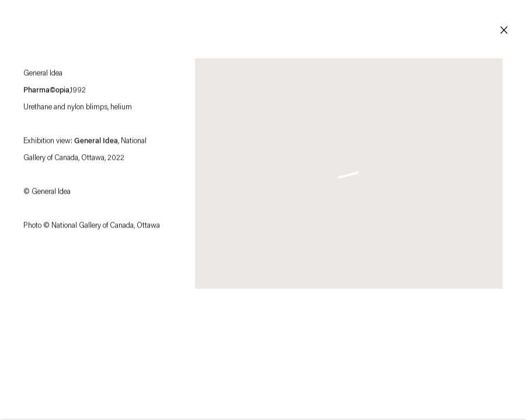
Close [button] (504, 30)
